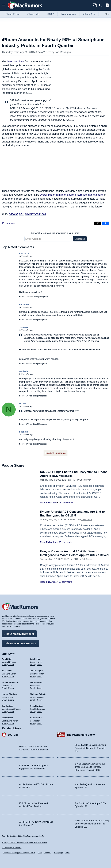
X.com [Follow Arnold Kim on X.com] (11, 664)
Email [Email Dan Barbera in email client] (4, 711)
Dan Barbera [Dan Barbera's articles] (7, 706)
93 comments (65, 542)
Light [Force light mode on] (61, 853)
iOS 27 (50, 14)
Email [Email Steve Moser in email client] (4, 723)
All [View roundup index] (107, 14)
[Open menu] (4, 5)
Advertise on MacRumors (20, 643)
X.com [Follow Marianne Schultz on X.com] (39, 700)
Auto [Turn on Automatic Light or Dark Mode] (56, 853)
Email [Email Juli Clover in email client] (4, 676)
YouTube (13, 734)
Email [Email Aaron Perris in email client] (33, 723)
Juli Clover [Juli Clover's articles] (7, 670)
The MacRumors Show (81, 734)
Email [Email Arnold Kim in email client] (4, 664)
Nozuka (23, 404)
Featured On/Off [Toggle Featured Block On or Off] (10, 853)
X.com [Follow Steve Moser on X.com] (11, 723)
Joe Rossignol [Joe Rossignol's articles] (37, 670)
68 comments (65, 586)
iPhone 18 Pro (12, 14)
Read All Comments (55, 453)
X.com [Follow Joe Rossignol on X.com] (39, 676)
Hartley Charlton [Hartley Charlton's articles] (9, 694)
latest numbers (16, 61)
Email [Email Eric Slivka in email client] (33, 664)
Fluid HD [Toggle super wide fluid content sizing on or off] (47, 853)
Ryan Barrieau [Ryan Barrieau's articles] (37, 706)
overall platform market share (57, 195)
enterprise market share (89, 195)
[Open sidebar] (107, 6)
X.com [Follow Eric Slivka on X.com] (39, 664)
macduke (24, 253)
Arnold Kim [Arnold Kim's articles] (7, 659)
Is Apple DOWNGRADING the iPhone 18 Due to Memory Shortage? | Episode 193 (90, 767)
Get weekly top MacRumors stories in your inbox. (55, 233)
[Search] (102, 5)
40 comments (9, 223)
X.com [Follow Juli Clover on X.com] (11, 676)
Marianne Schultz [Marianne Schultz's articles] (38, 694)
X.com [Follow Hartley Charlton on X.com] (11, 700)
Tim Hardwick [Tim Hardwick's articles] (36, 682)
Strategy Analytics (35, 214)
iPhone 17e (89, 14)
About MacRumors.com (19, 633)
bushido (24, 432)
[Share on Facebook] (106, 223)
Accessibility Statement (12, 847)
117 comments (66, 503)
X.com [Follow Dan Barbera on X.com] (11, 711)
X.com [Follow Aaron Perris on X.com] (39, 723)
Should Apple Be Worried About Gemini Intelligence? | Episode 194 (91, 748)
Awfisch (24, 371)
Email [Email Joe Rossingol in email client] (33, 676)
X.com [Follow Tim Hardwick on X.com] (39, 688)
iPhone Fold (33, 14)
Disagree (43, 297)
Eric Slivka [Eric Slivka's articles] (35, 659)
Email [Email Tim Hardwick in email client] (33, 688)
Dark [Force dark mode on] (67, 853)
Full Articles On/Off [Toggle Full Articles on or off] (27, 853)
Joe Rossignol (63, 52)
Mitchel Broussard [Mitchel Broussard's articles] (10, 682)
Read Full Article (48, 503)
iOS (21, 214)
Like (36, 297)
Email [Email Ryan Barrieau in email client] (33, 711)
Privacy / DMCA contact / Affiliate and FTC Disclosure (24, 842)
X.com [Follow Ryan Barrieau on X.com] (39, 711)
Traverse (24, 327)
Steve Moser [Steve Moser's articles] (7, 717)
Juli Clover (85, 480)
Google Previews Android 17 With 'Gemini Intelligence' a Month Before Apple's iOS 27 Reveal (70, 555)
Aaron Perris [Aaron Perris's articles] (36, 717)
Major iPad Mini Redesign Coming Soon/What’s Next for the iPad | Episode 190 (92, 823)
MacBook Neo (69, 14)
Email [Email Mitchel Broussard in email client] (4, 688)
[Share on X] (98, 223)
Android (13, 214)
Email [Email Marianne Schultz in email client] (33, 700)
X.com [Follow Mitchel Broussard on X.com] (11, 688)
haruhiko (24, 304)
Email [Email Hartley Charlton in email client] (4, 700)
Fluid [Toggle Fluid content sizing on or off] (40, 853)
